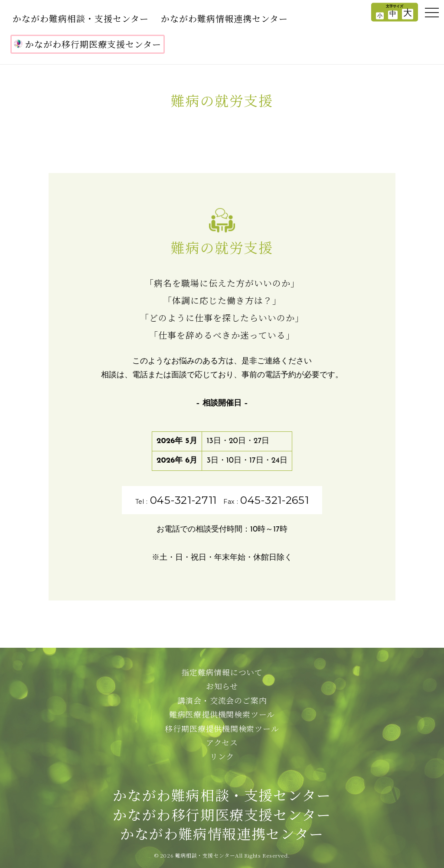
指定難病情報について (222, 672)
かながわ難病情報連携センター (224, 18)
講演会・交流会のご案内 (222, 700)
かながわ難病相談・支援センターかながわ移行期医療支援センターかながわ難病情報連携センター (222, 814)
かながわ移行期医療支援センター (88, 44)
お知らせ (222, 686)
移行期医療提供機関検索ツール (222, 728)
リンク (222, 756)
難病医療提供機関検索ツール (222, 714)
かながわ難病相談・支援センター (81, 18)
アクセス (222, 742)
